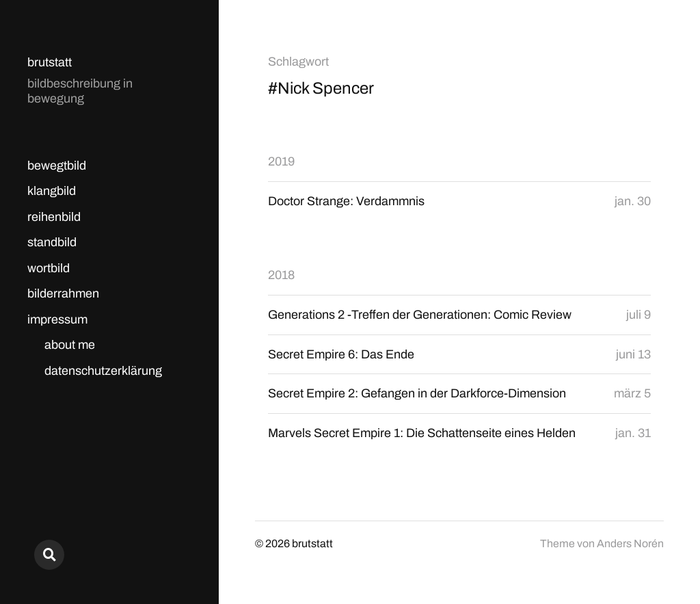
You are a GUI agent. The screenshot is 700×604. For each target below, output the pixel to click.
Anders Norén (630, 543)
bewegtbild (57, 166)
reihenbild (54, 217)
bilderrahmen (63, 293)
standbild (52, 242)
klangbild (52, 191)
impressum (57, 319)
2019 (281, 161)
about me (70, 345)
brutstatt (50, 62)
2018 (281, 275)
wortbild (49, 268)
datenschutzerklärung (103, 371)
